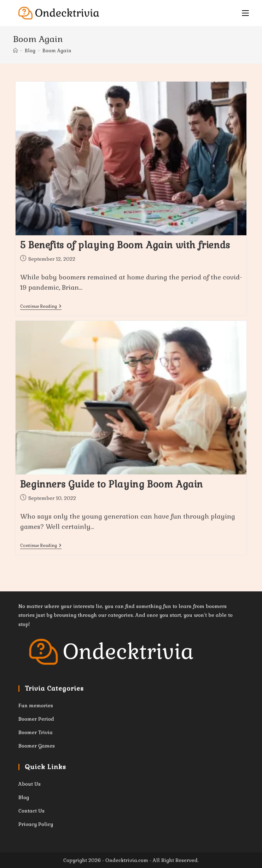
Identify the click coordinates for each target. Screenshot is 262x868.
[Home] (15, 51)
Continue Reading (41, 307)
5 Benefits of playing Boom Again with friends (125, 245)
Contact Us (31, 811)
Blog (24, 797)
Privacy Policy (36, 824)
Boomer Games (37, 746)
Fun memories (36, 705)
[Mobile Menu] (245, 13)
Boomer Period (36, 719)
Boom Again (57, 51)
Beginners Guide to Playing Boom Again (112, 484)
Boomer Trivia (36, 732)
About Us (30, 784)
